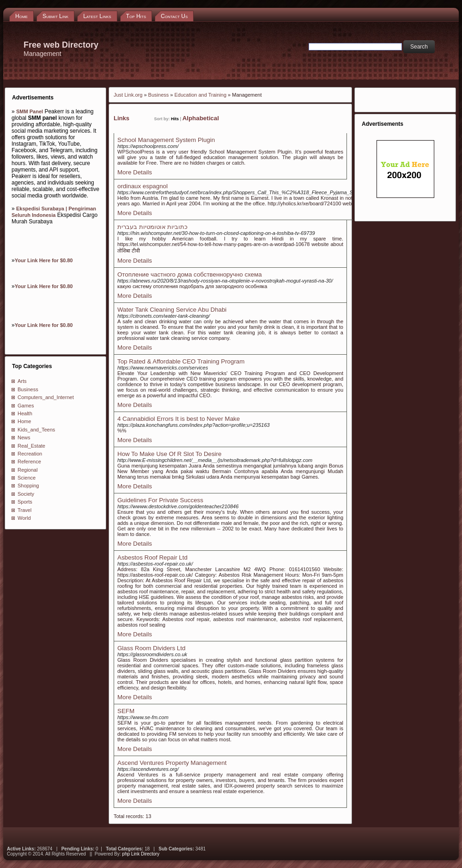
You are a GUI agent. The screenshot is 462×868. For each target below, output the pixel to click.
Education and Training (200, 95)
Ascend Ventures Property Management (172, 763)
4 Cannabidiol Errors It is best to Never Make (179, 419)
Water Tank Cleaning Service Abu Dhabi (172, 310)
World (24, 518)
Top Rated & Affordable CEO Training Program (181, 361)
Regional (27, 470)
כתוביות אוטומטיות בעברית (152, 227)
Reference (29, 462)
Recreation (30, 454)
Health (25, 413)
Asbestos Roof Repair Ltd (152, 557)
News (24, 437)
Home (24, 421)
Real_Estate (31, 446)
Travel (24, 510)
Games (26, 406)
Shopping (28, 486)
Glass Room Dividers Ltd (151, 648)
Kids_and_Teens (36, 430)
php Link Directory (141, 854)
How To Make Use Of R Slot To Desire (169, 454)
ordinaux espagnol (143, 186)
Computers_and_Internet (46, 397)
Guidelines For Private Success (160, 500)
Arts (22, 381)
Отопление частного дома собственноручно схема (190, 274)
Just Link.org (128, 95)
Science (27, 478)
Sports (25, 502)
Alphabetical (201, 118)
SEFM (126, 711)
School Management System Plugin (166, 140)
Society (26, 494)
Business (28, 389)
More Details (135, 172)
